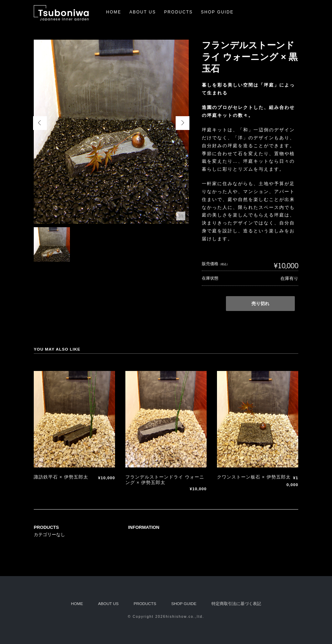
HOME (114, 12)
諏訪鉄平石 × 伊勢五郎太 (61, 477)
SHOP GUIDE (217, 12)
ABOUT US (143, 12)
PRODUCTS (178, 12)
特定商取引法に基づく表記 (236, 603)
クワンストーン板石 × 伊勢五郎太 (254, 477)
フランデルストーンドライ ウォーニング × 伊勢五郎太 (165, 480)
